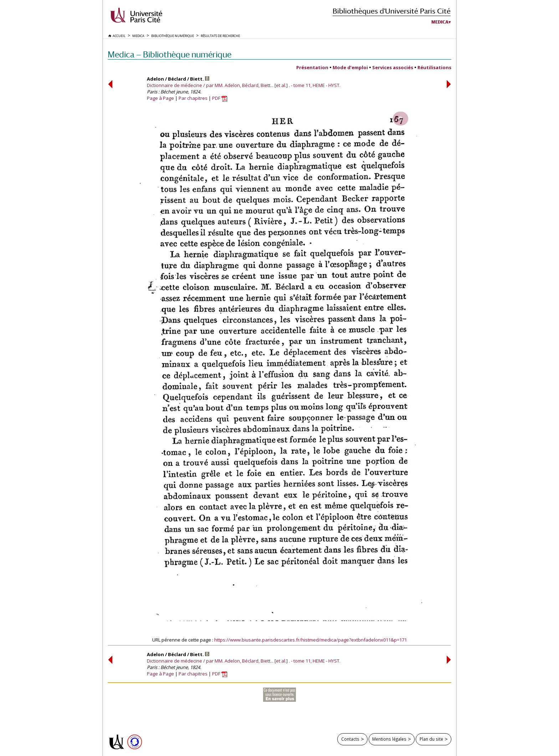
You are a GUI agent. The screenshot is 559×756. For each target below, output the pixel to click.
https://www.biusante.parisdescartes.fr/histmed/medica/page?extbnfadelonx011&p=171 (311, 640)
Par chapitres (193, 98)
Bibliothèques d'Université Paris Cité (392, 11)
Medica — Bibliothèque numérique (170, 54)
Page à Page (160, 98)
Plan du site (431, 739)
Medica (440, 22)
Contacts (350, 739)
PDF (220, 98)
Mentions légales (389, 739)
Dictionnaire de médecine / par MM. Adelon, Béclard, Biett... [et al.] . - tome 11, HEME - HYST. (244, 85)
